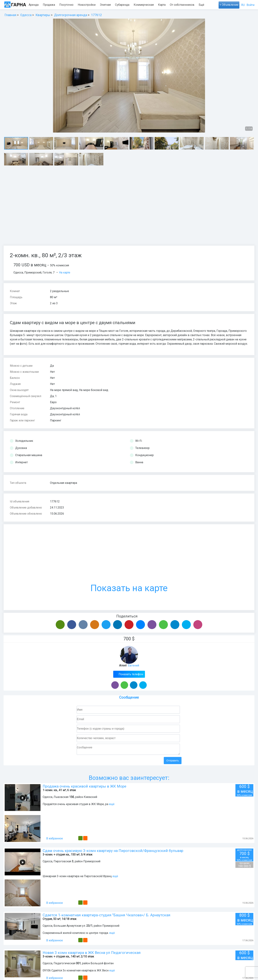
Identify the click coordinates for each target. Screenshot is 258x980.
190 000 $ (244, 866)
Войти (250, 5)
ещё (112, 806)
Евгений (133, 665)
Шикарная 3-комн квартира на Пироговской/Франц (77, 878)
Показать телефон (131, 674)
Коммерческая (144, 5)
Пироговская (62, 863)
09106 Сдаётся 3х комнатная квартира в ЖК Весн (76, 972)
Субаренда (122, 5)
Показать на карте (129, 562)
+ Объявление (229, 5)
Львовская (61, 798)
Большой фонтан (102, 965)
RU (243, 5)
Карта (162, 5)
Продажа (49, 5)
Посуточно (66, 5)
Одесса (18, 273)
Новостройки (87, 5)
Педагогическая (64, 965)
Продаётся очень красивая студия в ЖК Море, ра (75, 806)
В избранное (53, 840)
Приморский (33, 273)
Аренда (34, 5)
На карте (65, 273)
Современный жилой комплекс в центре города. (76, 934)
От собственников (182, 5)
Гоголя (47, 273)
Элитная (105, 5)
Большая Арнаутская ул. (70, 927)
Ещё (201, 5)
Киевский (90, 798)
